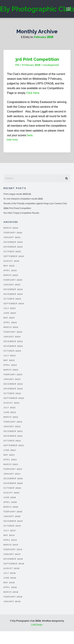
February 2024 (13, 332)
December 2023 (13, 342)
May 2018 (9, 583)
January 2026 (12, 237)
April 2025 (10, 271)
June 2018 (10, 578)
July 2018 (10, 573)
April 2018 (10, 587)
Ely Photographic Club (37, 9)
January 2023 (12, 379)
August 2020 (12, 493)
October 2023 (12, 351)
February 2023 (13, 375)
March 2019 (11, 545)
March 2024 (11, 327)
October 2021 (12, 441)
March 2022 (11, 417)
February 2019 (13, 550)
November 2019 (13, 521)
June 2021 (10, 450)
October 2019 (12, 526)
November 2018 (13, 559)
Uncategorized (51, 65)
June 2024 (10, 313)
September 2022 (14, 398)
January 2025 (12, 285)
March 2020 (11, 507)
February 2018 (13, 597)
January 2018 (12, 602)
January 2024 (12, 337)
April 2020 (10, 502)
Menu (68, 9)
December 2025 (13, 242)
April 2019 (10, 540)
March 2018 (11, 592)
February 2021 (13, 469)
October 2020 (12, 488)
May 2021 (9, 455)
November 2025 (13, 247)
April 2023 (10, 365)
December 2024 (13, 290)
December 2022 (13, 384)
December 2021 (13, 431)
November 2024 (13, 294)
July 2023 (10, 356)
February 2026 (13, 233)
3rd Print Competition (37, 59)
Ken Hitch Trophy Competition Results (21, 213)
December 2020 (13, 479)
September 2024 (14, 304)
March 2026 (11, 228)
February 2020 (13, 512)
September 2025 (14, 256)
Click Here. (33, 93)
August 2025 (12, 261)
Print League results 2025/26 (17, 194)
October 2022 (12, 394)
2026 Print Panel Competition (17, 208)
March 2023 (11, 370)
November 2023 (13, 346)
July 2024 (10, 308)
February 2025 (13, 280)
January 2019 (12, 554)
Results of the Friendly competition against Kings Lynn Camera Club (35, 204)
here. (30, 135)
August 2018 (12, 569)
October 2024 (12, 299)
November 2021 (13, 436)
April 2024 (10, 323)
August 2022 (12, 403)
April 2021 (10, 460)
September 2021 (14, 446)
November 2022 (13, 389)
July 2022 (10, 408)
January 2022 (12, 427)
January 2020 (12, 516)
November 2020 (13, 483)
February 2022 (13, 422)
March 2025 (11, 275)
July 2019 (10, 531)
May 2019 (9, 535)
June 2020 (10, 498)
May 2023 (9, 360)
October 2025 (12, 252)
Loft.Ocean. (37, 625)
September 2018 (14, 564)
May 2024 (9, 318)
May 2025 (9, 266)
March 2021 (11, 464)
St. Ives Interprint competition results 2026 (23, 199)
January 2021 (12, 474)
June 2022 (10, 412)
